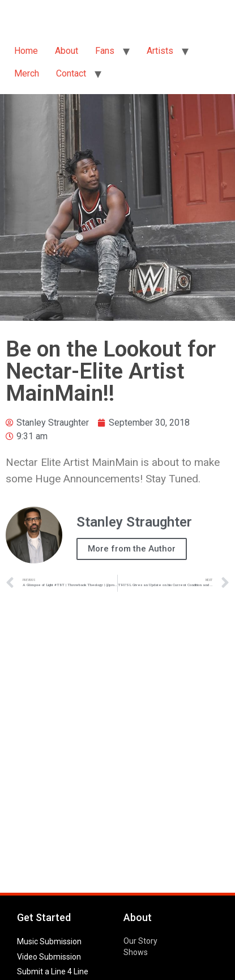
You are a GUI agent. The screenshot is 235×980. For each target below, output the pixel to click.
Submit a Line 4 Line (53, 971)
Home (26, 51)
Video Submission (49, 957)
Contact (71, 73)
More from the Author (132, 549)
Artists (160, 51)
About (67, 51)
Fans (105, 51)
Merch (27, 73)
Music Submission (49, 941)
